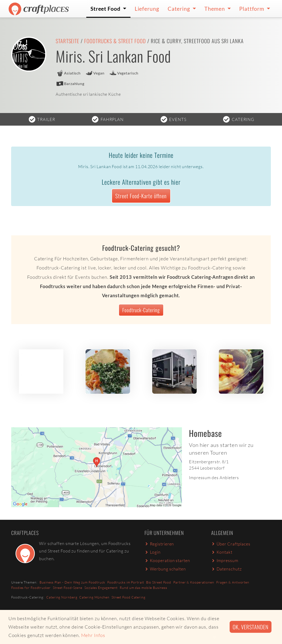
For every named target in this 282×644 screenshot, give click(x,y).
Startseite (67, 41)
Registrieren (159, 544)
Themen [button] (215, 9)
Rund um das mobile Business (143, 588)
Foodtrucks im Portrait (126, 582)
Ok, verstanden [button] (251, 627)
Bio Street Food (159, 582)
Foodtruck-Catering (141, 310)
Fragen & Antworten (233, 582)
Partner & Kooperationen (194, 582)
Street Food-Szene (68, 588)
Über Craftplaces (231, 544)
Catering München (94, 597)
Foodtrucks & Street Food (115, 41)
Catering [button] (179, 9)
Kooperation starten (167, 560)
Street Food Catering (128, 597)
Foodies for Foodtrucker (31, 588)
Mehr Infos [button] (93, 635)
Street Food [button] (106, 9)
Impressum (225, 560)
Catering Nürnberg (62, 597)
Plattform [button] (252, 9)
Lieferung (147, 9)
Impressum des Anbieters (214, 478)
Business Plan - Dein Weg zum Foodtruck (72, 582)
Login (153, 552)
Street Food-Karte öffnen (141, 196)
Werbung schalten (165, 569)
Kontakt (222, 552)
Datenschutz (226, 569)
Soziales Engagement (101, 588)
